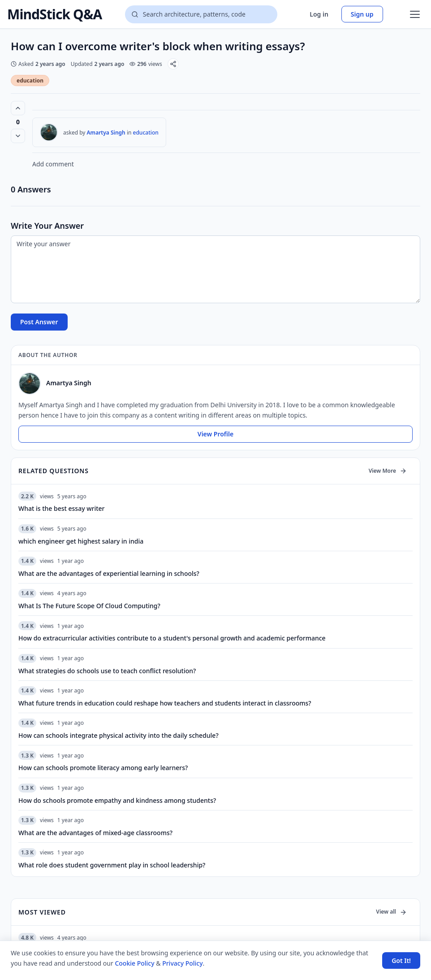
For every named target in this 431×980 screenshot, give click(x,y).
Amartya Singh (106, 133)
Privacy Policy (182, 963)
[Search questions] (201, 14)
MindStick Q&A (54, 14)
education (30, 81)
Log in (319, 14)
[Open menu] (415, 14)
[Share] (173, 64)
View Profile (215, 434)
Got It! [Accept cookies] (401, 960)
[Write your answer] (215, 269)
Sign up (362, 14)
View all (391, 912)
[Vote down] (18, 136)
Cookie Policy (134, 963)
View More (388, 471)
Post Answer (39, 322)
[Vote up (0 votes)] (18, 108)
